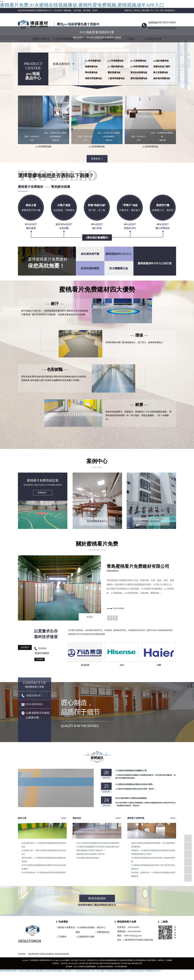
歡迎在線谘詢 (97, 898)
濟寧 (108, 963)
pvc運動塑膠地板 (116, 67)
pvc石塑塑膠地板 (138, 61)
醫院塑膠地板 (114, 72)
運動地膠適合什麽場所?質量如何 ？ (91, 850)
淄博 (140, 963)
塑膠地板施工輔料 (162, 67)
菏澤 (105, 963)
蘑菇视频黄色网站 (84, 971)
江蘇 (62, 963)
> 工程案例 (61, 937)
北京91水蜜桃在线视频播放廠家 (105, 960)
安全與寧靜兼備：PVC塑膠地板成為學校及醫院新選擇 (44, 873)
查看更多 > (43, 493)
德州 (98, 963)
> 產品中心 (100, 927)
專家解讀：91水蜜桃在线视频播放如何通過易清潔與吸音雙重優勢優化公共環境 (153, 852)
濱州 (94, 963)
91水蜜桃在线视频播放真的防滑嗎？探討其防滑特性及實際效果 (153, 867)
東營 (101, 963)
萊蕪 (112, 963)
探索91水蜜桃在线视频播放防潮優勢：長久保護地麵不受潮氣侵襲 (153, 845)
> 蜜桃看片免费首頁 (65, 927)
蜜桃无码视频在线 (26, 971)
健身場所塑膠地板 (162, 78)
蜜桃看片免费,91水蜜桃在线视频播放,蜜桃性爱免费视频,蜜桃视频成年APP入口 (82, 5)
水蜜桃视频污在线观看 (43, 971)
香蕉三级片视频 (98, 971)
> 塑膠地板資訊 (102, 932)
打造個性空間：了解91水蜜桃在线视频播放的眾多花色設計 (44, 852)
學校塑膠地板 (91, 72)
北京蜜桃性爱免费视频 (125, 960)
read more (119, 608)
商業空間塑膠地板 (93, 78)
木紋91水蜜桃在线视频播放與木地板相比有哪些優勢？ (98, 843)
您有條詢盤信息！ (168, 10)
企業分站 (137, 10)
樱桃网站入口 (70, 971)
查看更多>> (97, 159)
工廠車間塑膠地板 (116, 78)
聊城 (115, 963)
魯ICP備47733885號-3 (79, 960)
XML (157, 10)
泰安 (126, 963)
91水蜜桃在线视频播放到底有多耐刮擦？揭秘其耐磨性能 (153, 860)
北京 (73, 963)
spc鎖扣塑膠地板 (161, 61)
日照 (123, 963)
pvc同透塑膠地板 (116, 61)
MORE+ (64, 818)
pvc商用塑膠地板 (93, 61)
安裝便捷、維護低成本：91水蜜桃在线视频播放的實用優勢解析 (153, 874)
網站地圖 (145, 10)
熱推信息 (128, 10)
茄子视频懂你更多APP (152, 971)
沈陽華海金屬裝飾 (47, 954)
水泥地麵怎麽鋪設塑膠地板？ (88, 858)
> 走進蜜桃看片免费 (85, 937)
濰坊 (130, 963)
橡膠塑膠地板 (91, 67)
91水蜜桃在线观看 (135, 971)
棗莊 (137, 963)
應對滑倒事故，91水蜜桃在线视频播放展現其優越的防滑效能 (44, 860)
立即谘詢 (40, 659)
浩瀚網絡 (169, 960)
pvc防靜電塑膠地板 (139, 67)
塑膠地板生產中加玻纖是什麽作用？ (91, 854)
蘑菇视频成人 (59, 971)
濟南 (91, 963)
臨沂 (119, 963)
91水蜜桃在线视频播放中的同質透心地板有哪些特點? (98, 847)
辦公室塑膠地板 (161, 72)
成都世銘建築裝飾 (62, 954)
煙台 (87, 963)
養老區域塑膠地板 (139, 72)
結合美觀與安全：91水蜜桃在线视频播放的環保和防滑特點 (44, 845)
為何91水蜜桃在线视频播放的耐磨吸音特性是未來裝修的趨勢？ (44, 867)
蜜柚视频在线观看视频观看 (116, 971)
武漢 (66, 963)
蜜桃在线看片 (13, 971)
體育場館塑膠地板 (139, 78)
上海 (69, 963)
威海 (133, 963)
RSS (152, 10)
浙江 (76, 963)
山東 (80, 963)
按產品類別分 (61, 64)
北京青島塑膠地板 (139, 960)
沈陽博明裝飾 (33, 954)
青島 (83, 963)
